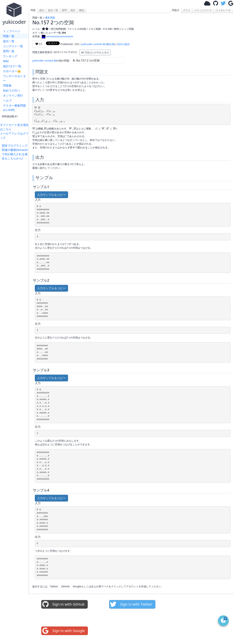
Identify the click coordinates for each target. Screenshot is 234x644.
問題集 (7, 85)
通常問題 (50, 18)
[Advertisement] (15, 214)
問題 (33, 10)
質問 (64, 10)
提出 (42, 10)
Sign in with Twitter (131, 604)
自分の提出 (124, 44)
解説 (82, 10)
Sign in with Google (63, 631)
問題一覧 (9, 36)
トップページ (12, 31)
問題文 (176, 10)
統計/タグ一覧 (12, 66)
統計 (73, 10)
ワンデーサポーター (14, 78)
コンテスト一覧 (13, 46)
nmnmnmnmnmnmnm (57, 36)
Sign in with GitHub (63, 604)
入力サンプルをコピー (51, 195)
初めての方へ (12, 90)
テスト (187, 10)
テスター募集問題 (14, 108)
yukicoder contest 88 (93, 44)
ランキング (10, 56)
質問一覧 (9, 51)
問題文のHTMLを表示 (95, 52)
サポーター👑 (12, 71)
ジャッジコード (203, 10)
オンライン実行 (13, 95)
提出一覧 (9, 41)
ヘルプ (7, 100)
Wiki (6, 61)
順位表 (111, 44)
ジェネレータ (223, 10)
